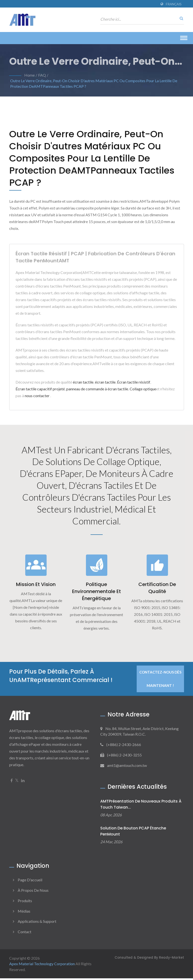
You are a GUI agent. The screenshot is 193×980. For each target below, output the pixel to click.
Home (29, 75)
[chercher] (180, 18)
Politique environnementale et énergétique (96, 593)
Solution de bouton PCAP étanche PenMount (133, 833)
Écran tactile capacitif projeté (40, 389)
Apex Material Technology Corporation (42, 966)
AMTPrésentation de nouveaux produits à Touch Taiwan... (141, 806)
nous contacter (37, 396)
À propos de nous (33, 892)
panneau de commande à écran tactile (97, 389)
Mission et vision (36, 586)
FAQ (42, 75)
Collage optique (143, 389)
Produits (25, 902)
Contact (25, 934)
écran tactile (83, 382)
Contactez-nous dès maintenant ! (160, 681)
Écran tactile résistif (134, 382)
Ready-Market (172, 960)
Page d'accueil (30, 881)
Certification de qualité (157, 590)
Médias (24, 913)
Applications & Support (37, 923)
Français (174, 4)
